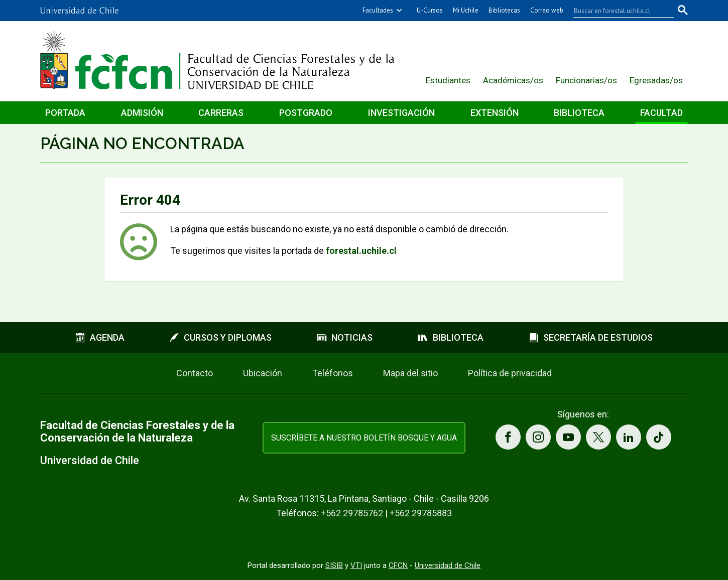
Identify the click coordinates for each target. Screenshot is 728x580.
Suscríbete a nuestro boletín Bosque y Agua (364, 438)
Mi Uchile (466, 10)
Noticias (345, 337)
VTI (356, 565)
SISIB (334, 565)
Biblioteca (579, 113)
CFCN (398, 565)
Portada (65, 113)
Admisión (142, 113)
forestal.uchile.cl (361, 251)
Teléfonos (333, 373)
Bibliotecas (504, 10)
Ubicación (263, 373)
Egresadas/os (656, 80)
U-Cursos (430, 10)
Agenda (100, 337)
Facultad (661, 113)
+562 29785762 (352, 513)
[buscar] (618, 11)
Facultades (378, 10)
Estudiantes (448, 80)
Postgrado (306, 113)
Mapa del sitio (410, 373)
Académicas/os (513, 80)
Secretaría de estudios (591, 337)
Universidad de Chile (448, 565)
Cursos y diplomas (221, 337)
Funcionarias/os (586, 80)
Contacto (195, 373)
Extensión (495, 113)
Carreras (221, 113)
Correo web (547, 10)
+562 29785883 (421, 513)
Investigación (401, 113)
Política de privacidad (510, 373)
